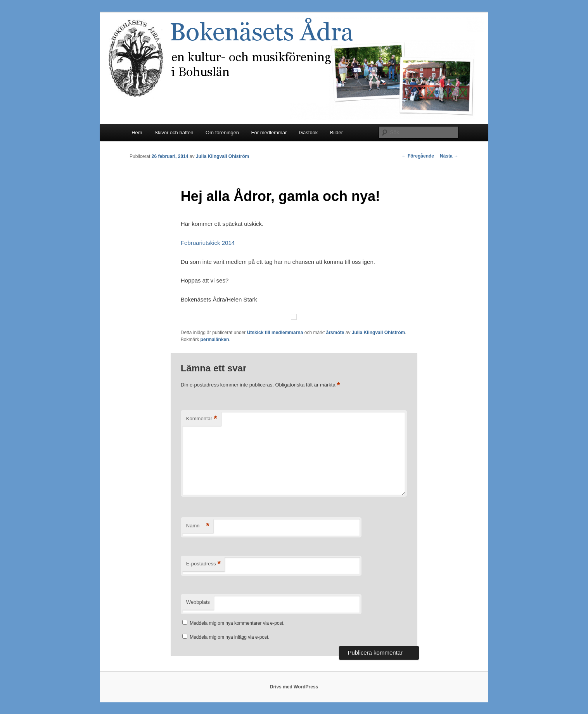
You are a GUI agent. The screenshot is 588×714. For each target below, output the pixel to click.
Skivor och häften (174, 133)
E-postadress (203, 564)
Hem (137, 133)
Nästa (449, 156)
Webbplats (198, 602)
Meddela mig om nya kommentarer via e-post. (237, 623)
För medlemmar (269, 133)
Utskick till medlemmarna (275, 333)
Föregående (418, 156)
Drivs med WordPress (294, 687)
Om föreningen (222, 133)
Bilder (336, 133)
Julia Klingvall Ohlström (222, 156)
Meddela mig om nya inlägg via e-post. (229, 637)
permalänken (215, 340)
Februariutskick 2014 (208, 243)
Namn (198, 526)
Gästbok (308, 133)
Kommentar (202, 419)
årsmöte (335, 333)
